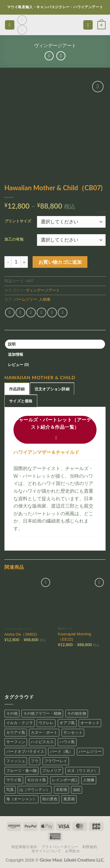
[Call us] (22, 30)
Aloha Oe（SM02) (21, 634)
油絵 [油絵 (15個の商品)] (77, 790)
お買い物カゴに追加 (60, 262)
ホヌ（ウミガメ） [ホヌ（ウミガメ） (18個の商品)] (82, 771)
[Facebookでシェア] (20, 313)
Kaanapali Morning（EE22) (74, 637)
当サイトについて (46, 851)
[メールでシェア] (42, 313)
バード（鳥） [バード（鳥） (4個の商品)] (61, 752)
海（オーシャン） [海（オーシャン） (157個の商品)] (21, 799)
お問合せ (72, 851)
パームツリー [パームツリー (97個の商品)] (90, 752)
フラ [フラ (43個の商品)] (35, 761)
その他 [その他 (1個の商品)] (12, 713)
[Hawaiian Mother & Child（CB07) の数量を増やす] (24, 262)
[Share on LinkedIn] (63, 313)
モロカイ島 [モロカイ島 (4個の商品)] (37, 780)
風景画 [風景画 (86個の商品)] (69, 799)
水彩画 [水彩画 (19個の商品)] (61, 790)
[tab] (17, 389)
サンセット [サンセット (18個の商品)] (73, 732)
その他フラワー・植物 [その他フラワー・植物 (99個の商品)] (42, 713)
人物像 (45, 299)
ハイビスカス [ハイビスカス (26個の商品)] (42, 742)
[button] (10, 25)
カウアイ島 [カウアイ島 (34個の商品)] (16, 732)
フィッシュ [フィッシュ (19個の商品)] (16, 761)
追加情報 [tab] (16, 354)
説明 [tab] (12, 344)
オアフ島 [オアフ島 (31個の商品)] (67, 723)
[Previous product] (61, 56)
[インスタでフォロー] (22, 20)
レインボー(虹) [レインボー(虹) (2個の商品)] (65, 780)
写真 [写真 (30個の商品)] (10, 790)
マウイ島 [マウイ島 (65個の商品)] (14, 780)
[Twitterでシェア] (31, 313)
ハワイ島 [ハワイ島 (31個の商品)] (67, 742)
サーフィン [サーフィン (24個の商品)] (16, 742)
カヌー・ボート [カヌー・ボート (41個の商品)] (44, 732)
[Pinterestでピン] (52, 313)
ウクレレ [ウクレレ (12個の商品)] (46, 723)
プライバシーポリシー (60, 847)
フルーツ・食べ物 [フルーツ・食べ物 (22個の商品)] (21, 771)
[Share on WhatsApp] (10, 313)
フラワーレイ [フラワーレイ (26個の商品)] (56, 761)
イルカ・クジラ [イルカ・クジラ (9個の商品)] (20, 723)
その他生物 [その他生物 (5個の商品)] (77, 713)
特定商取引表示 (24, 847)
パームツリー (26, 299)
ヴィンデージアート (55, 46)
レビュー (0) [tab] (18, 365)
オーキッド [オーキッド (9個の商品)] (90, 723)
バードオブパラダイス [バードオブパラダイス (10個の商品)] (25, 752)
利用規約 (90, 847)
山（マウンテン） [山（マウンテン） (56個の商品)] (35, 790)
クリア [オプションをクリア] (101, 212)
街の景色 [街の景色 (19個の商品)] (50, 799)
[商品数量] (16, 262)
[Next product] (49, 56)
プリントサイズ (18, 221)
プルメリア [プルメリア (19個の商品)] (52, 771)
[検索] (88, 25)
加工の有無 (14, 239)
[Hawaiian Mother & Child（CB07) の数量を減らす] (8, 262)
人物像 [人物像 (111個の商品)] (89, 780)
